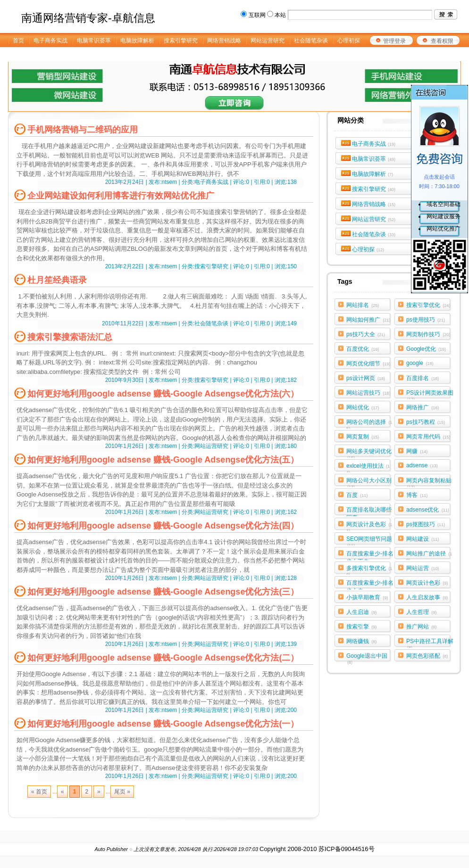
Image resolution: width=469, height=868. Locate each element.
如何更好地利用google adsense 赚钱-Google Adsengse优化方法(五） (163, 460)
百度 (357, 495)
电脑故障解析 (373, 174)
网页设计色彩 (427, 583)
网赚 (417, 451)
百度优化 (363, 349)
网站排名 (363, 305)
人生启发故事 (427, 597)
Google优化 (426, 349)
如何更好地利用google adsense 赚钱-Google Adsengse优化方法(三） (163, 592)
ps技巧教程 (426, 422)
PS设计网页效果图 (430, 395)
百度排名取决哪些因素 (369, 512)
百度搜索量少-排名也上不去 (370, 555)
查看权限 (442, 41)
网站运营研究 (374, 219)
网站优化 (363, 407)
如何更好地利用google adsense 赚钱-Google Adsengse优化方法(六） (163, 394)
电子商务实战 (374, 144)
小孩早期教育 (367, 597)
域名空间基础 (444, 204)
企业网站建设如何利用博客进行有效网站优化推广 (121, 196)
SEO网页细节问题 (369, 541)
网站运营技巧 (368, 393)
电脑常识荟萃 (374, 159)
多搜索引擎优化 (369, 570)
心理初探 (368, 249)
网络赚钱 (361, 641)
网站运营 (423, 568)
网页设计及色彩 (369, 526)
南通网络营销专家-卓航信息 (88, 18)
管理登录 (394, 41)
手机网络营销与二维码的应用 (83, 130)
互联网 (257, 15)
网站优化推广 (444, 229)
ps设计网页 (366, 378)
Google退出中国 (367, 658)
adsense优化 (428, 510)
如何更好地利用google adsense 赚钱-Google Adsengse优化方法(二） (163, 658)
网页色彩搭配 (427, 656)
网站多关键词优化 (369, 453)
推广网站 (421, 627)
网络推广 (423, 407)
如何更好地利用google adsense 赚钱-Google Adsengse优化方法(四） (163, 526)
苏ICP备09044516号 (347, 849)
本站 (280, 15)
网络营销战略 (374, 204)
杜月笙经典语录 (57, 280)
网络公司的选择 (369, 424)
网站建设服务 (444, 216)
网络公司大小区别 (369, 482)
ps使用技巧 (426, 320)
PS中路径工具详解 (430, 643)
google (420, 363)
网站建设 (423, 539)
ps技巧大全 (366, 334)
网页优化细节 (368, 364)
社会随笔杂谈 (374, 234)
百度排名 (423, 378)
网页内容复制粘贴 (429, 482)
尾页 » (122, 792)
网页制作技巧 (428, 334)
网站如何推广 (368, 320)
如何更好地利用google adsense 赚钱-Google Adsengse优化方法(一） (163, 724)
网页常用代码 (428, 437)
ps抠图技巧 (426, 524)
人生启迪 (361, 612)
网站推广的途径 (429, 555)
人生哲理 (421, 612)
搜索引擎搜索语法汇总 (70, 337)
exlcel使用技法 (368, 468)
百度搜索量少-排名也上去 (370, 585)
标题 (35, 362)
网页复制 (363, 437)
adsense (422, 465)
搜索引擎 (361, 627)
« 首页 (39, 792)
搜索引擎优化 (428, 305)
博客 (417, 495)
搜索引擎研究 (374, 189)
